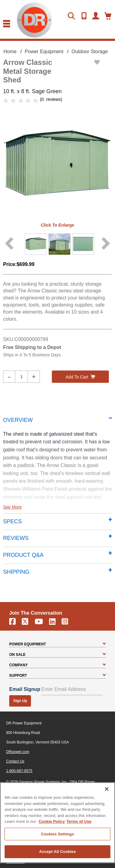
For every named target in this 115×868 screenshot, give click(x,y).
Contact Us (15, 761)
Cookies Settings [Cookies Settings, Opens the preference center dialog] (58, 834)
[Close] (107, 789)
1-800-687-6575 (19, 771)
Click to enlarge (57, 225)
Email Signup (25, 689)
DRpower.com (18, 752)
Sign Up (20, 701)
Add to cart (80, 377)
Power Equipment (44, 52)
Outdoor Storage (90, 52)
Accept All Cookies (58, 852)
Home (10, 52)
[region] (57, 823)
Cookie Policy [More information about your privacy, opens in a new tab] (52, 821)
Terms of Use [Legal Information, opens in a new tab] (79, 821)
